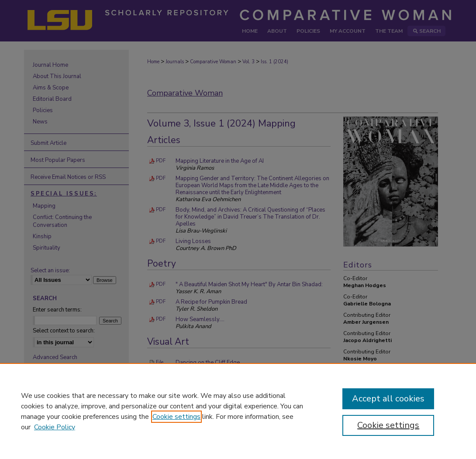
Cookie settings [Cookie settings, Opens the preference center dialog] (388, 425)
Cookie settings (176, 417)
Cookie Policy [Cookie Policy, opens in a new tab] (55, 427)
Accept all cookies (388, 399)
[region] (238, 411)
